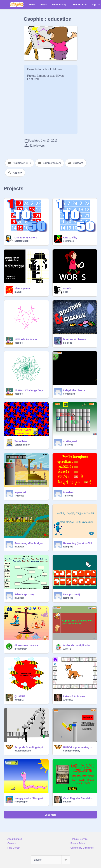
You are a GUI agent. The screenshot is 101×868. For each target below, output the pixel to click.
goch (66, 292)
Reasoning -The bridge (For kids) (30, 543)
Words (67, 288)
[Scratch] (17, 5)
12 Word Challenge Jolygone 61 (30, 390)
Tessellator (21, 441)
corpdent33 (69, 394)
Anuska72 (68, 700)
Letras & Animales (74, 696)
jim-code (68, 343)
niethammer (21, 649)
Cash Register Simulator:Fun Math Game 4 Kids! (79, 798)
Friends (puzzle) (24, 594)
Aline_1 (67, 649)
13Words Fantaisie (26, 339)
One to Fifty (70, 238)
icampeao (19, 547)
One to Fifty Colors (26, 238)
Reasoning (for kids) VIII (78, 543)
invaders (69, 492)
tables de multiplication (77, 645)
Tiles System (22, 288)
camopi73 (19, 700)
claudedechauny (23, 751)
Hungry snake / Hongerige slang (30, 798)
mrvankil (68, 802)
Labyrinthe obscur (74, 390)
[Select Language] (51, 860)
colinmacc (69, 241)
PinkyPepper (21, 802)
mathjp (18, 292)
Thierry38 (68, 445)
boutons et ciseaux (75, 339)
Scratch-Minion (22, 445)
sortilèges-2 (70, 441)
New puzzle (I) (72, 594)
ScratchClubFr (22, 241)
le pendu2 (20, 492)
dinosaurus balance (26, 645)
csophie (19, 343)
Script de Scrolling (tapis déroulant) (30, 747)
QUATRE (20, 696)
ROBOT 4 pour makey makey (79, 747)
